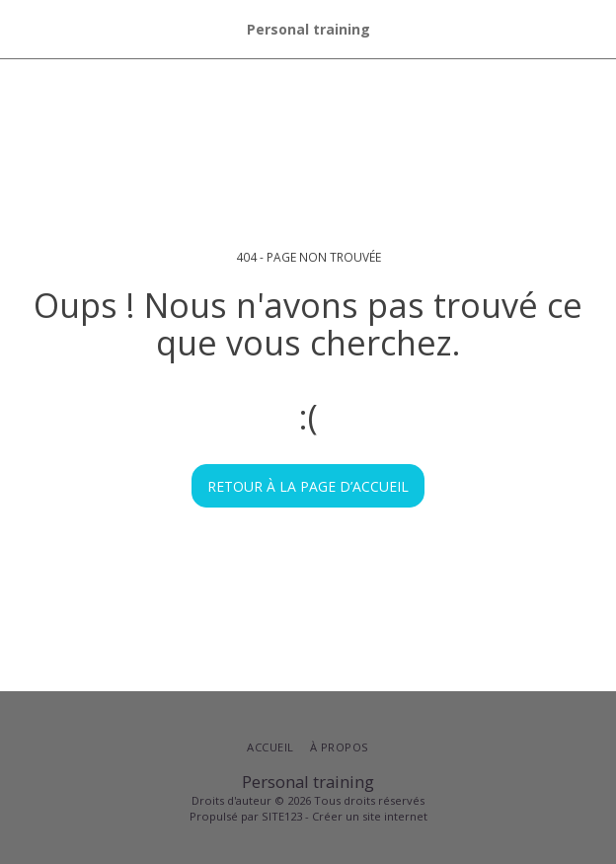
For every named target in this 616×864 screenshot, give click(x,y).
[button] (22, 28)
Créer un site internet (370, 816)
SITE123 (282, 816)
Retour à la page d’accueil (308, 486)
